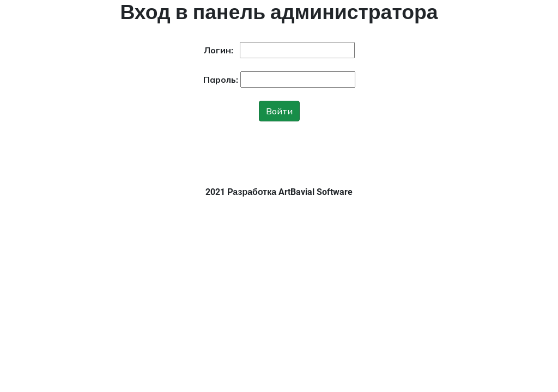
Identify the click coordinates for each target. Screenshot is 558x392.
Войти (279, 111)
